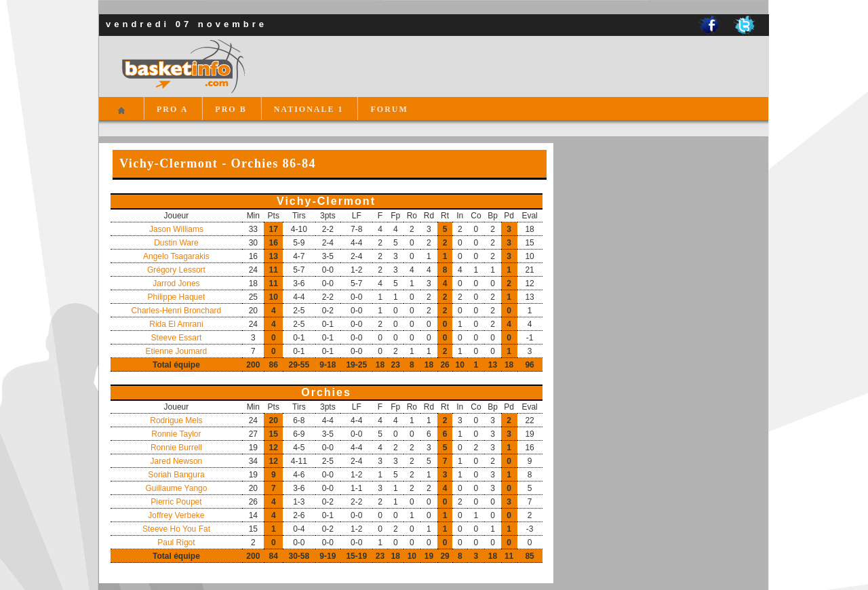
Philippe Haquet (177, 297)
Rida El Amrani (176, 324)
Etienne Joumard (177, 351)
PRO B (231, 109)
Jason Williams (176, 229)
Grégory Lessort (176, 270)
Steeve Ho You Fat (176, 529)
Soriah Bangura (176, 475)
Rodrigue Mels (176, 420)
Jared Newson (177, 461)
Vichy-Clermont (326, 201)
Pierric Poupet (176, 502)
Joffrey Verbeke (176, 515)
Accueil (121, 116)
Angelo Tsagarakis (176, 256)
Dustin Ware (176, 243)
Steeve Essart (177, 338)
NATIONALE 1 (309, 109)
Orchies (326, 392)
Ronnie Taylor (176, 434)
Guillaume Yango (176, 488)
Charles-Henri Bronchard (177, 311)
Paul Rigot (176, 543)
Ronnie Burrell (176, 448)
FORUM (389, 109)
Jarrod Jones (176, 283)
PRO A (172, 109)
